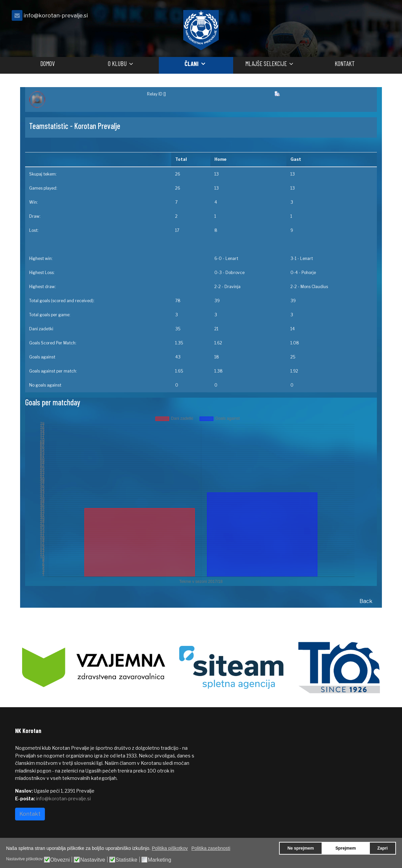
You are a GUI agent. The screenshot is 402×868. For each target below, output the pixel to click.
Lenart (232, 258)
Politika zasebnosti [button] (211, 848)
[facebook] (379, 17)
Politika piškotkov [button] (170, 848)
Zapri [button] (382, 848)
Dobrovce (235, 273)
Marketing (159, 860)
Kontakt (345, 63)
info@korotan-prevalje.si (56, 15)
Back (366, 601)
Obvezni (60, 860)
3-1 (293, 258)
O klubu (117, 63)
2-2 (218, 287)
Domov (47, 63)
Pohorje (309, 273)
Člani (192, 63)
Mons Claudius (314, 287)
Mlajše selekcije (266, 63)
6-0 (218, 258)
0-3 (218, 273)
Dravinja (232, 287)
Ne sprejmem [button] (301, 848)
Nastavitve (93, 860)
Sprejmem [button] (346, 848)
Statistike (126, 860)
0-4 (294, 273)
